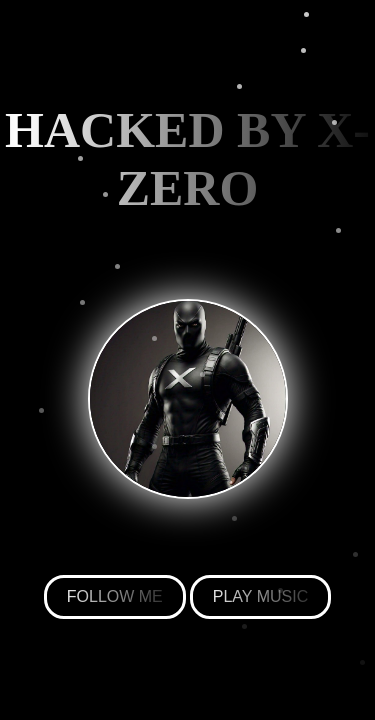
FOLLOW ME (115, 596)
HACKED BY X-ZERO (187, 159)
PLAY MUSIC (260, 596)
